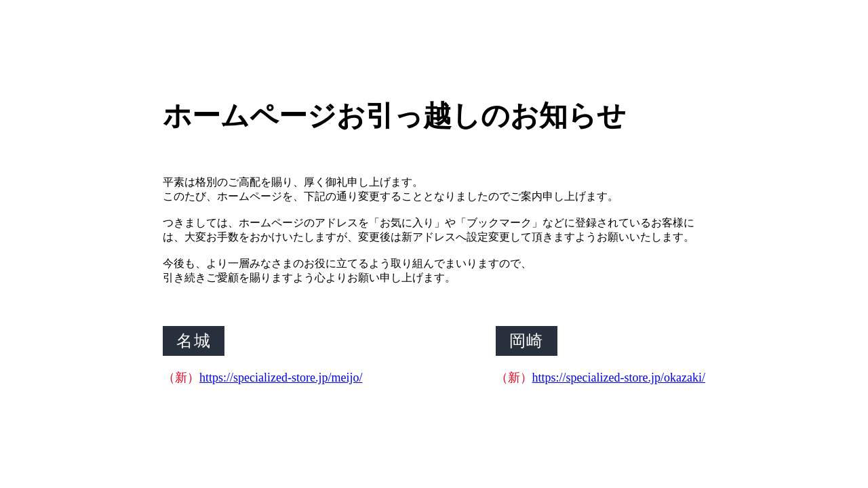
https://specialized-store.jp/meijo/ (281, 378)
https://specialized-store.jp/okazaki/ (619, 378)
